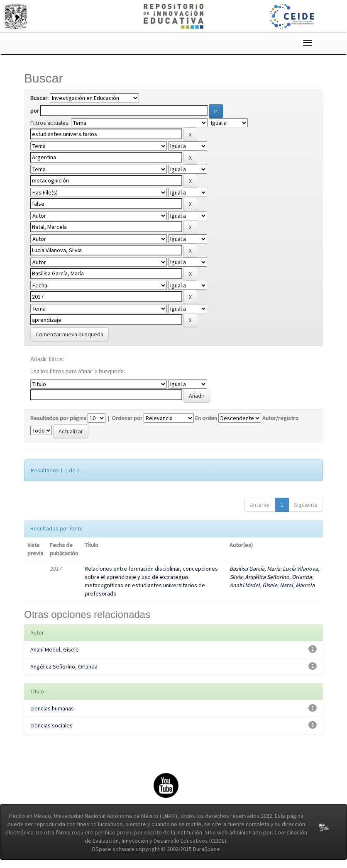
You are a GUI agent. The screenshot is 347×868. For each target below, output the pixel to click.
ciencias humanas (52, 708)
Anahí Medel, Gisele (253, 585)
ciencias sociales (51, 725)
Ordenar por (127, 418)
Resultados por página (58, 418)
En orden (206, 418)
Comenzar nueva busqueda (70, 334)
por (35, 111)
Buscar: (39, 98)
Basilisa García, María (255, 569)
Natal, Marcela (297, 585)
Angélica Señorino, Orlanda (278, 577)
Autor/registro (280, 418)
